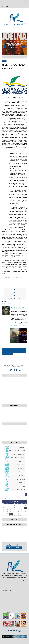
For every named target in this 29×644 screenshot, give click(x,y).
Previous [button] (5, 46)
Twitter (22, 255)
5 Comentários (7, 354)
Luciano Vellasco (10, 71)
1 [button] (12, 58)
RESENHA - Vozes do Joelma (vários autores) (14, 46)
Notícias (4, 61)
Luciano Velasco (17, 307)
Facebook (16, 255)
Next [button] (24, 46)
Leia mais (25, 581)
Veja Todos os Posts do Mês (15, 516)
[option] (14, 46)
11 (26, 508)
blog (11, 255)
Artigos (4, 303)
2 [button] (15, 58)
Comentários (15, 298)
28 (11, 514)
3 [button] (17, 58)
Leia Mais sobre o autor (18, 325)
